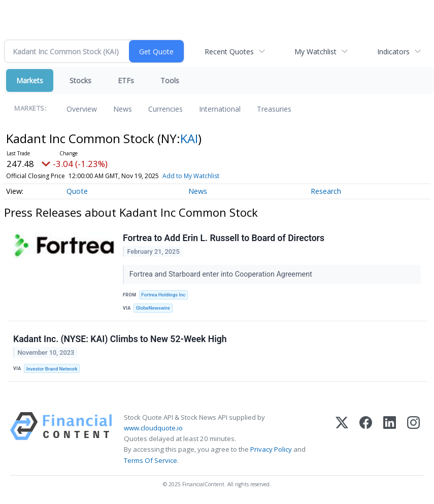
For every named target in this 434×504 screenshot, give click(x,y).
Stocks (80, 80)
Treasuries (274, 109)
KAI (189, 138)
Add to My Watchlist (191, 176)
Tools (170, 80)
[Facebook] (366, 439)
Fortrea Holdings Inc (163, 295)
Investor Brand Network (52, 369)
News (123, 109)
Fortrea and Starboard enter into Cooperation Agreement (222, 274)
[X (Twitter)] (342, 439)
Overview (82, 109)
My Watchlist (315, 52)
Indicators (393, 52)
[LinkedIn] (390, 439)
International (220, 109)
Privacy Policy (271, 449)
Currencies (165, 109)
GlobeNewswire (153, 308)
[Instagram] (413, 439)
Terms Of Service (151, 460)
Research (326, 191)
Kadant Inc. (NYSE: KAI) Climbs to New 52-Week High (120, 339)
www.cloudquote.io (153, 428)
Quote (77, 191)
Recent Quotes (229, 52)
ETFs (126, 80)
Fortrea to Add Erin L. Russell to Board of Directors (224, 238)
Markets (30, 80)
